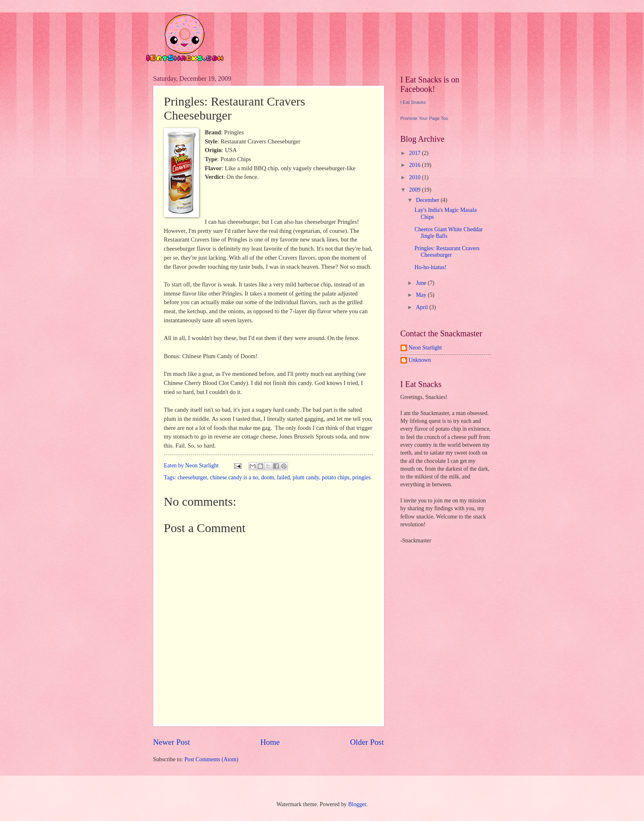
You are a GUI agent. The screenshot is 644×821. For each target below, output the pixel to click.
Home (270, 742)
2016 (416, 165)
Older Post (367, 742)
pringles (361, 477)
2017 (416, 153)
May (422, 295)
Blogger (357, 804)
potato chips (336, 477)
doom (268, 477)
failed (283, 477)
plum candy (306, 477)
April (423, 307)
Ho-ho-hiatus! (430, 267)
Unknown (420, 360)
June (422, 283)
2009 (416, 190)
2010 (416, 177)
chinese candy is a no (234, 477)
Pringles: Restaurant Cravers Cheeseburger (447, 252)
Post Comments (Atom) (211, 759)
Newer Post (172, 742)
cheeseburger (192, 477)
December (428, 200)
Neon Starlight (425, 348)
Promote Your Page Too (424, 118)
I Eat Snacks (413, 102)
